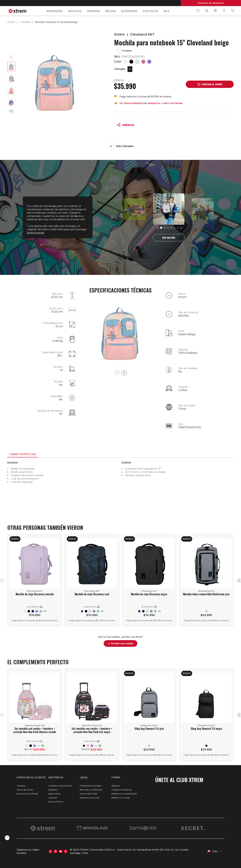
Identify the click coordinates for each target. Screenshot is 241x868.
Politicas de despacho (211, 3)
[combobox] (213, 851)
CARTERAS (93, 11)
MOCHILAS (75, 11)
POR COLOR (150, 11)
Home (11, 22)
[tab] (23, 455)
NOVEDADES (55, 11)
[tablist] (120, 455)
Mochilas (26, 22)
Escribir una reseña (124, 644)
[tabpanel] (120, 488)
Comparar (125, 51)
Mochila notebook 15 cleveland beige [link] (56, 22)
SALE (166, 11)
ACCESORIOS (129, 11)
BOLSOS (111, 11)
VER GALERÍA (169, 238)
